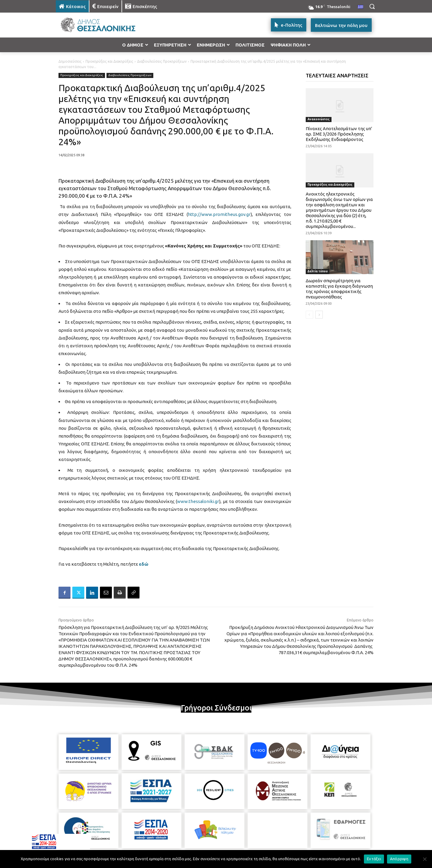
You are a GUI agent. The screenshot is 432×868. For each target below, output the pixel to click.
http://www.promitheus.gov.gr (219, 214)
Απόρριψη (399, 859)
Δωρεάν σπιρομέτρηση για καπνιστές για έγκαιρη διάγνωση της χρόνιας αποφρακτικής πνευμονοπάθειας (339, 289)
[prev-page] (309, 315)
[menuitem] (361, 7)
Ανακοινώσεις (319, 119)
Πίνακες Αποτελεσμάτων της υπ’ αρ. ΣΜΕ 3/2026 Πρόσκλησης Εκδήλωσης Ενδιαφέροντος (339, 134)
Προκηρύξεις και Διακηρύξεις (109, 61)
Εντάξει (374, 859)
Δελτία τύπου (318, 271)
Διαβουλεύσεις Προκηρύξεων (162, 61)
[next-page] (319, 315)
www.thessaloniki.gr (198, 501)
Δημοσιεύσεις (70, 61)
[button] (372, 6)
